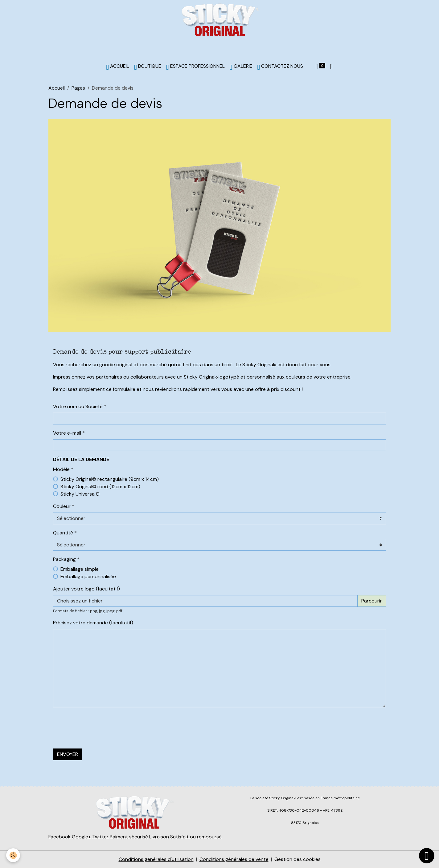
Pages (78, 88)
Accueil (57, 88)
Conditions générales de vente (234, 859)
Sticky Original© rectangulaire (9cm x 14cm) (110, 479)
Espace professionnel (195, 67)
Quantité (63, 533)
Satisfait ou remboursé (196, 837)
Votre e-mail (67, 433)
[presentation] (100, 724)
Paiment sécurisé (129, 837)
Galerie (241, 67)
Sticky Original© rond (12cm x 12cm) (100, 487)
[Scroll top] (427, 856)
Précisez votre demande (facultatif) (93, 623)
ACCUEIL (118, 67)
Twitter (100, 837)
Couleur (62, 506)
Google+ (81, 837)
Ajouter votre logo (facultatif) (86, 589)
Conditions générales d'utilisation (156, 859)
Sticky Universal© (80, 494)
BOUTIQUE (148, 67)
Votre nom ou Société (78, 406)
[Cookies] (13, 855)
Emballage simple (80, 569)
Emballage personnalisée (88, 576)
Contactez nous (280, 67)
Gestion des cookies (297, 859)
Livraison (159, 837)
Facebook (59, 837)
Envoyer (68, 754)
